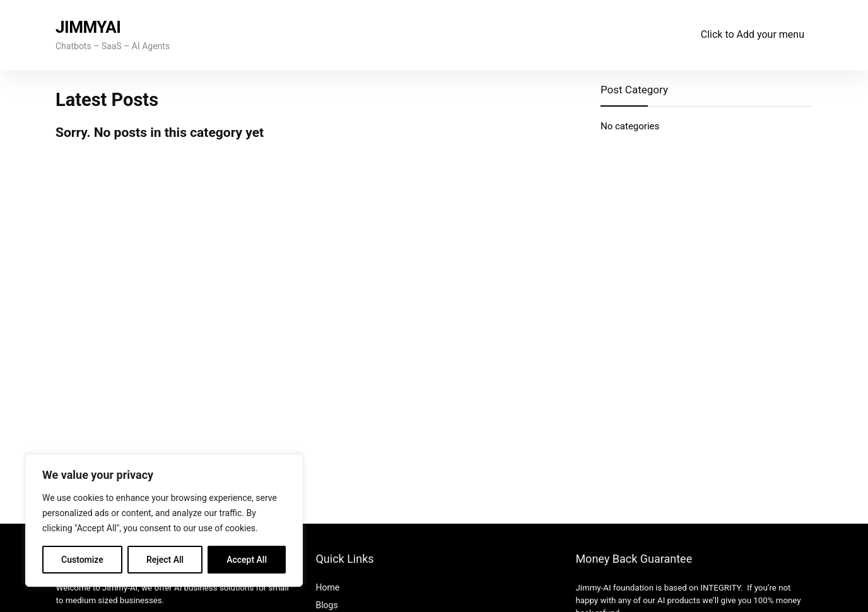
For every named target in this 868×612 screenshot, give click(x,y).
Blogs (326, 605)
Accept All (247, 560)
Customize (82, 560)
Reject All (165, 560)
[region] (164, 521)
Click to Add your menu (753, 34)
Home (327, 587)
